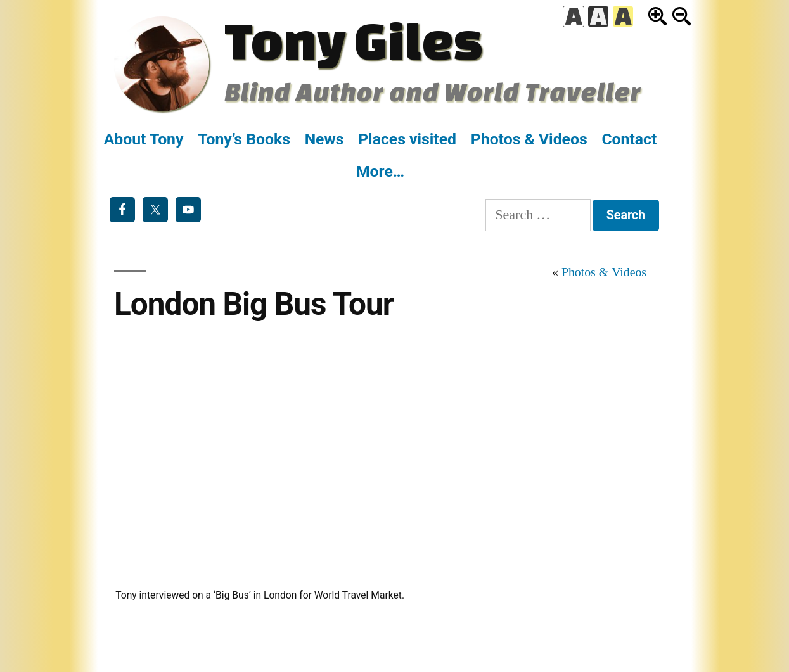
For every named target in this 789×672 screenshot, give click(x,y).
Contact (629, 139)
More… (380, 171)
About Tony (144, 139)
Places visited (407, 139)
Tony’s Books (244, 139)
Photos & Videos (529, 139)
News (324, 139)
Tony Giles (354, 40)
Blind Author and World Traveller (433, 92)
